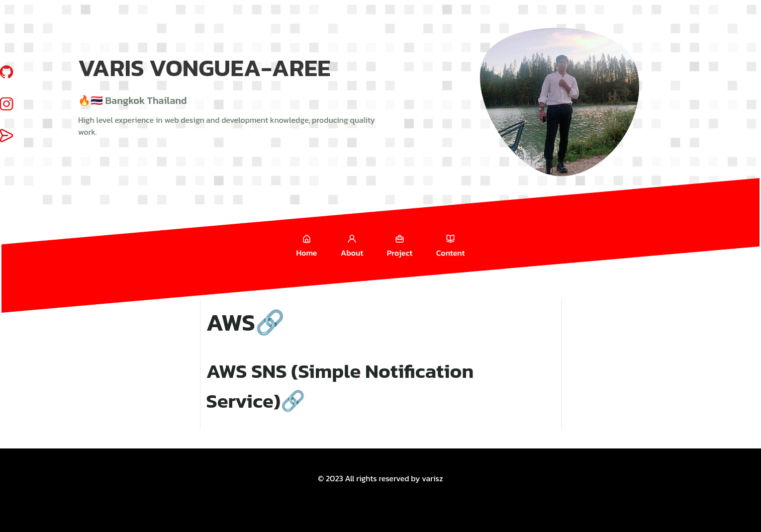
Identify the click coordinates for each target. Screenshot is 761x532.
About (352, 245)
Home (307, 245)
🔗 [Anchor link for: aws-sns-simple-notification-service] (293, 401)
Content (451, 245)
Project (400, 245)
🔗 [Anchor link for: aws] (270, 322)
